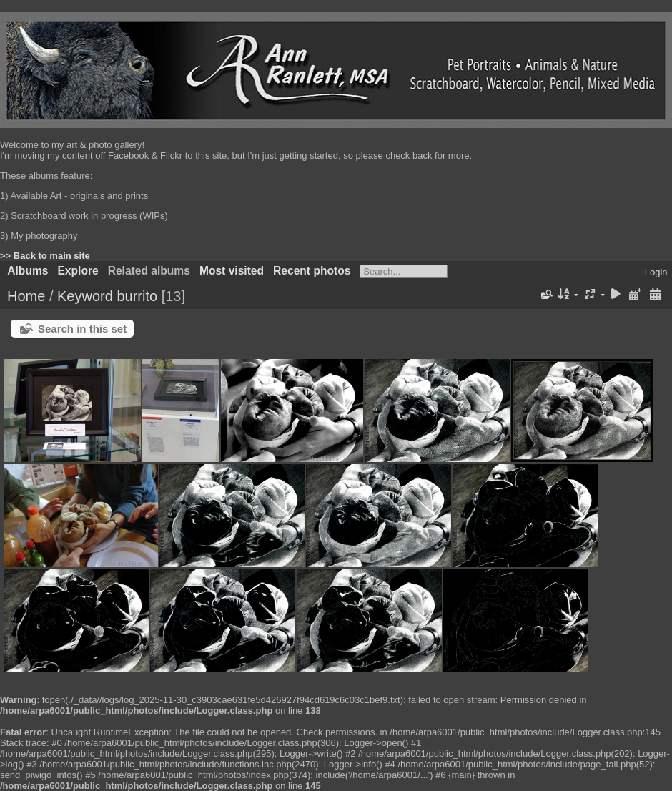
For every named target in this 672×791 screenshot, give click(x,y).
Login (656, 272)
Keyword (85, 296)
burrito (137, 296)
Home (26, 296)
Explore (78, 271)
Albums (28, 271)
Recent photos (312, 271)
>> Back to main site (45, 256)
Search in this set (82, 329)
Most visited (232, 271)
